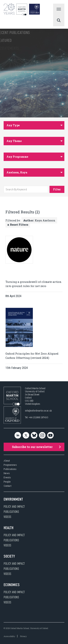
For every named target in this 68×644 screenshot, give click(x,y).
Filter (57, 189)
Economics (12, 585)
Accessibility (9, 636)
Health (9, 528)
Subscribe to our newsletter (36, 447)
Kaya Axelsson (39, 220)
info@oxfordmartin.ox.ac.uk (38, 411)
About (7, 461)
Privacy (23, 636)
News (7, 473)
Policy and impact (14, 507)
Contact (8, 486)
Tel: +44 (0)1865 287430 (37, 417)
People (7, 482)
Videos (7, 517)
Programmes (10, 465)
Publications (10, 469)
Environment (13, 499)
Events (7, 477)
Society (9, 556)
